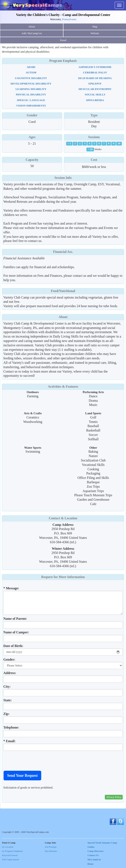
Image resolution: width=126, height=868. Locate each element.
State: (8, 700)
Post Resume (51, 851)
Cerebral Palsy (95, 73)
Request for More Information (63, 577)
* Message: (11, 588)
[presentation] (35, 761)
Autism (31, 73)
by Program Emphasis (12, 851)
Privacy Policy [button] (114, 797)
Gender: (9, 659)
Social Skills (95, 95)
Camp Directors (96, 851)
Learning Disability (31, 89)
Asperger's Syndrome (95, 67)
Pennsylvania (69, 19)
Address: (10, 673)
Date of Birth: (13, 646)
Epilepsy (95, 84)
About (32, 27)
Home (91, 864)
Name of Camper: (16, 632)
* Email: (9, 741)
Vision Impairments (31, 106)
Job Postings (51, 847)
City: (7, 687)
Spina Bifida (95, 100)
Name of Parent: (15, 619)
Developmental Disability (31, 84)
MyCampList (94, 859)
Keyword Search (10, 855)
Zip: (6, 714)
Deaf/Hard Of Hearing (95, 78)
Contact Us (93, 855)
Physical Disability (31, 95)
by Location (8, 847)
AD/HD (31, 67)
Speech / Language (31, 100)
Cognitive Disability (31, 78)
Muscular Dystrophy (95, 89)
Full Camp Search (11, 859)
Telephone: (11, 727)
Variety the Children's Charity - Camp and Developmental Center (63, 15)
